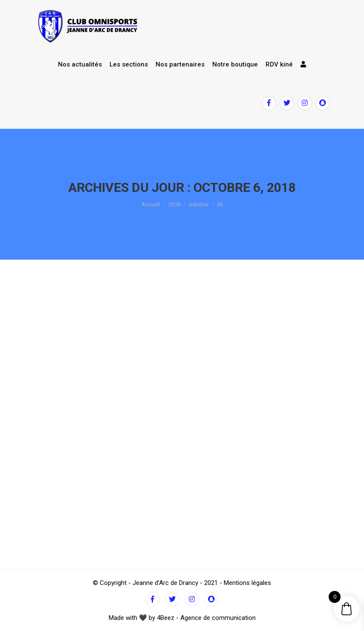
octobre (199, 204)
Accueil (151, 204)
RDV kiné (279, 64)
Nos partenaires (180, 64)
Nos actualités (80, 64)
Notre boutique (235, 64)
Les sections (129, 64)
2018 (174, 204)
